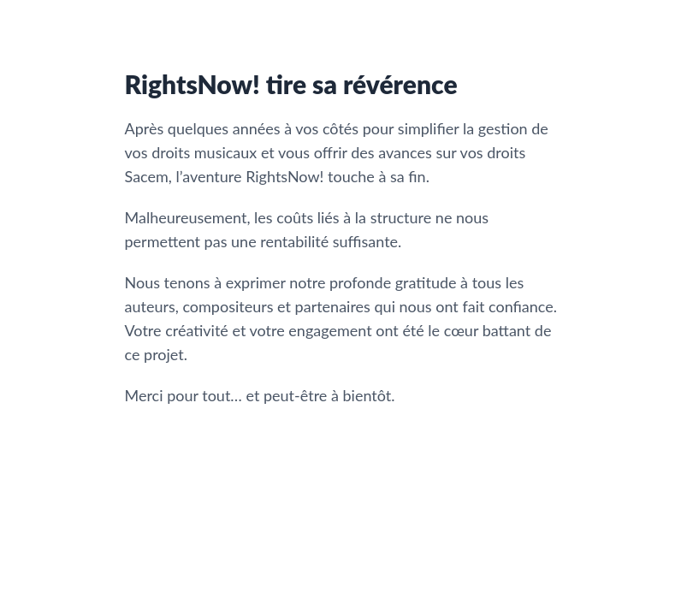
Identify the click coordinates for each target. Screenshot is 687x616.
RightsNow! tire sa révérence (291, 84)
